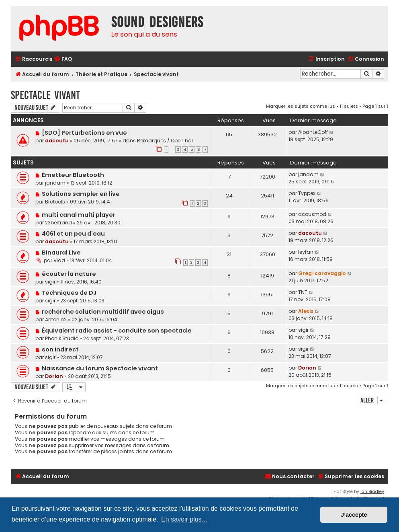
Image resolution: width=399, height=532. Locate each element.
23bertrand (58, 223)
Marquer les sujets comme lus (301, 106)
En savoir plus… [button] (185, 519)
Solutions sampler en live (81, 194)
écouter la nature (69, 274)
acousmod (312, 214)
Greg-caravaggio (322, 273)
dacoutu (57, 141)
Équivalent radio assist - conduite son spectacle (117, 331)
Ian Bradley (372, 492)
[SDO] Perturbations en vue (84, 133)
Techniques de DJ (69, 293)
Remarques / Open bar (165, 141)
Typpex (307, 193)
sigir (50, 282)
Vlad (59, 260)
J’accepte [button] (354, 515)
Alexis (306, 311)
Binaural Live (61, 253)
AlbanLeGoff (313, 132)
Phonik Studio (62, 338)
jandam (55, 183)
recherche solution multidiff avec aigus (103, 312)
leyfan (306, 252)
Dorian (54, 376)
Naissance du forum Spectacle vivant (100, 368)
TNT (303, 292)
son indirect (60, 349)
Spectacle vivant (45, 95)
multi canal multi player (79, 215)
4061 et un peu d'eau (73, 234)
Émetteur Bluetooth (73, 175)
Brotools (55, 202)
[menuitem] (63, 59)
